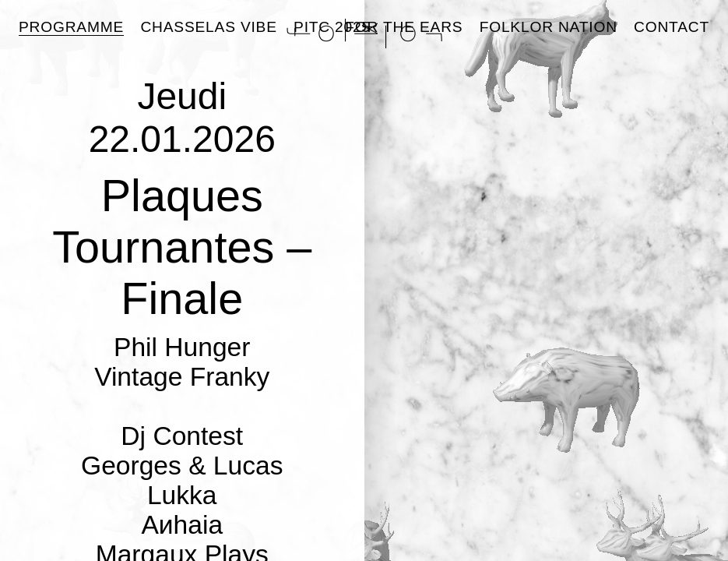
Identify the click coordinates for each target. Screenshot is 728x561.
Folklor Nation (549, 27)
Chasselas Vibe (208, 27)
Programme (71, 27)
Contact (672, 27)
